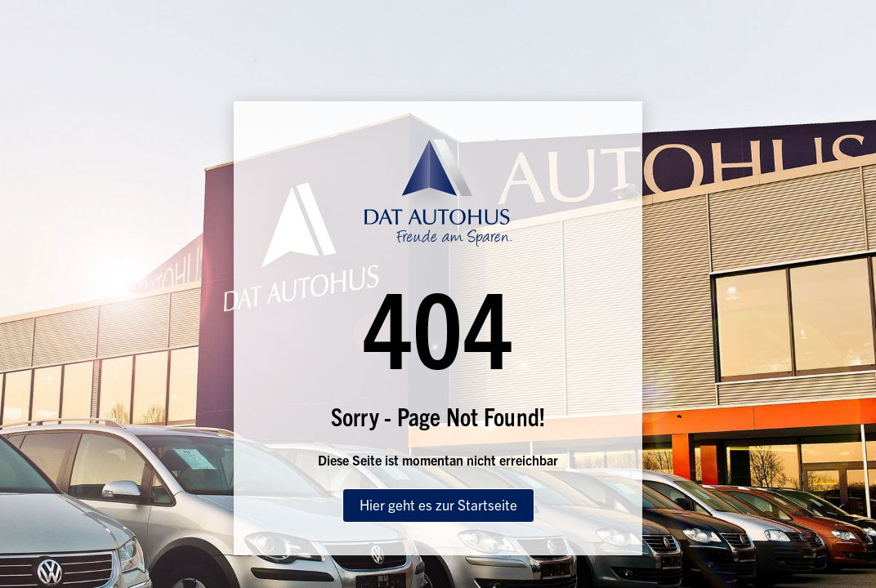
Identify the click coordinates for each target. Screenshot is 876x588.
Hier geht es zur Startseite (438, 504)
